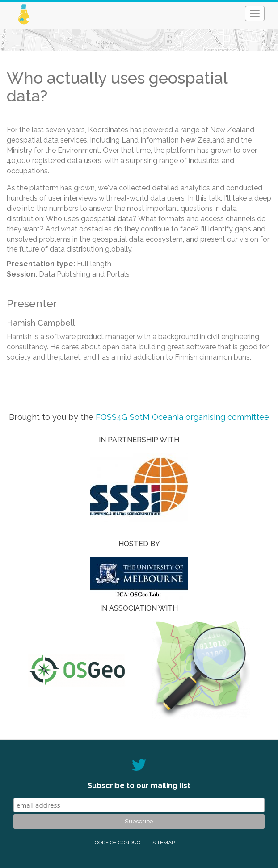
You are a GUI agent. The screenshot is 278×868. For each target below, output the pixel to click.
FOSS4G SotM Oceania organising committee (182, 417)
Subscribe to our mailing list (139, 786)
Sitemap (164, 843)
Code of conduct (119, 843)
